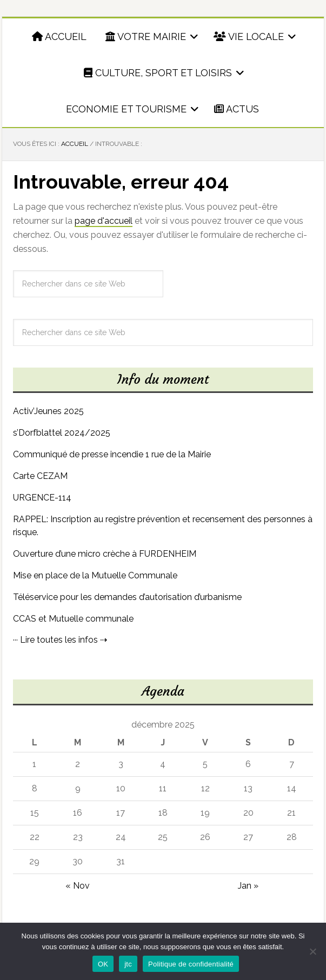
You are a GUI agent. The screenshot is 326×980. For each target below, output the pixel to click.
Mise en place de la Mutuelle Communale (95, 575)
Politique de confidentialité (191, 964)
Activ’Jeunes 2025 (48, 411)
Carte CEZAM (40, 476)
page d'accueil (104, 221)
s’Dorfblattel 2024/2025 (62, 433)
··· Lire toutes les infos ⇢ (60, 640)
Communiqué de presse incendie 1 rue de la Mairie (112, 454)
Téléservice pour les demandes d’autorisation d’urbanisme (127, 597)
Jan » (248, 886)
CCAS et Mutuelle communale (73, 619)
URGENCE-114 (42, 498)
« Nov (78, 886)
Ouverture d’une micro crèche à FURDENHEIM (105, 554)
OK (103, 964)
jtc (128, 964)
